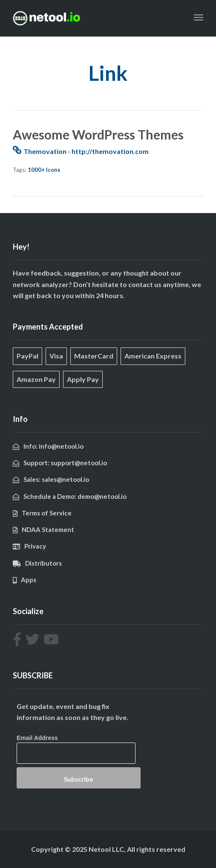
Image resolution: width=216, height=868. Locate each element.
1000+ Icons (44, 170)
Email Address (37, 738)
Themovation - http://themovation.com (86, 151)
